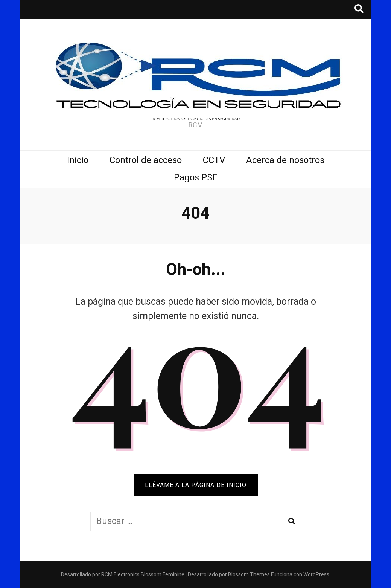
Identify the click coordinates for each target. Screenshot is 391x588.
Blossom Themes (249, 574)
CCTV (214, 160)
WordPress (316, 574)
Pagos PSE (196, 177)
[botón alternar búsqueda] (359, 9)
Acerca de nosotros (285, 160)
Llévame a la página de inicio (196, 485)
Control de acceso (146, 160)
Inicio (78, 160)
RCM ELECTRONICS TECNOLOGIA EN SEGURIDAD (195, 119)
